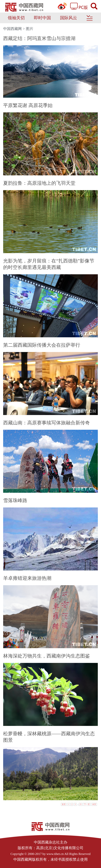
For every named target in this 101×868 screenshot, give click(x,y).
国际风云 (69, 18)
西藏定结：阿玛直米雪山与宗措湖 (39, 38)
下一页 (87, 804)
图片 (30, 29)
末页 (94, 804)
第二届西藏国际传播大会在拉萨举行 (42, 345)
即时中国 (42, 18)
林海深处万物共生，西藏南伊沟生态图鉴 (47, 656)
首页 (64, 804)
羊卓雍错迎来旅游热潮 (27, 578)
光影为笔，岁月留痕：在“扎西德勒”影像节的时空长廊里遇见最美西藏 (49, 264)
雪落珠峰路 (15, 501)
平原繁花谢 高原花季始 (28, 105)
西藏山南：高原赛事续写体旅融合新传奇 (47, 423)
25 (81, 804)
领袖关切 (16, 18)
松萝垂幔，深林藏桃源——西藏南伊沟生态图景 (49, 737)
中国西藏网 (12, 29)
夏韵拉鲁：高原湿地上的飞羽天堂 (39, 183)
